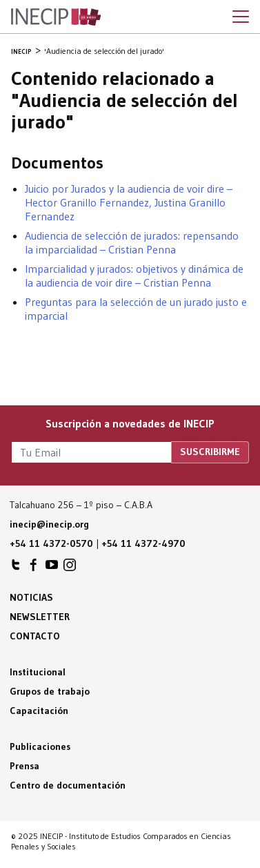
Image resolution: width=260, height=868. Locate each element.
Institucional (38, 672)
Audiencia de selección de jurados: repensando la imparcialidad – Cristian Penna (132, 242)
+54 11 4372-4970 (143, 543)
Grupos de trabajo (50, 691)
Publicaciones (40, 746)
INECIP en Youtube (52, 568)
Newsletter (40, 617)
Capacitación (39, 711)
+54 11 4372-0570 (51, 543)
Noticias (31, 597)
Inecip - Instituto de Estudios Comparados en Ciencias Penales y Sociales (56, 17)
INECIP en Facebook (34, 568)
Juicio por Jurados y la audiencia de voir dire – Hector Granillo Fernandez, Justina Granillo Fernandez (129, 202)
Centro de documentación (68, 785)
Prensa (24, 766)
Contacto (35, 636)
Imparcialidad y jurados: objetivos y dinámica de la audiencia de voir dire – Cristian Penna (134, 276)
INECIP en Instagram (70, 568)
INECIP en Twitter (16, 568)
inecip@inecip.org (49, 524)
